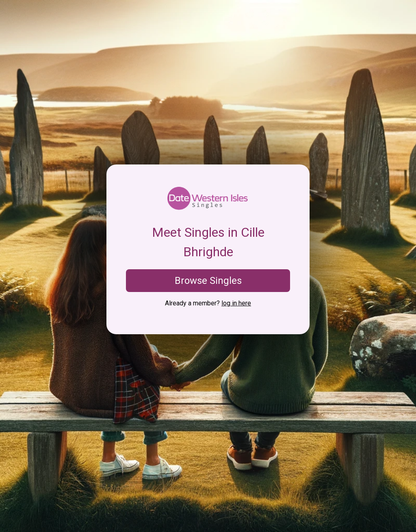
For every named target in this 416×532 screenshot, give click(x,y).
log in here (236, 303)
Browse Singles (208, 281)
